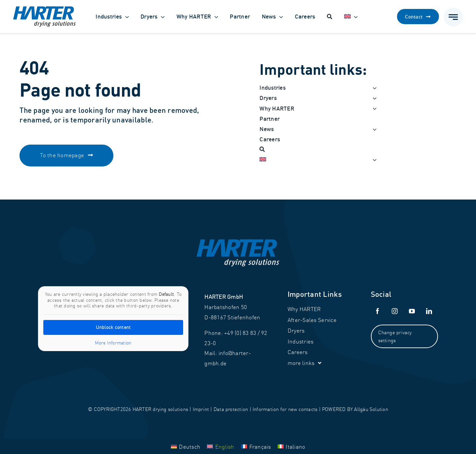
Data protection (231, 409)
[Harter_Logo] (44, 9)
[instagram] (395, 311)
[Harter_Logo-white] (238, 242)
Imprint (201, 409)
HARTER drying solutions (160, 409)
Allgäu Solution (371, 409)
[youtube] (412, 311)
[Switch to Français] (256, 446)
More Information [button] (113, 343)
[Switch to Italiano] (292, 446)
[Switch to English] (221, 446)
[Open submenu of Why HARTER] (373, 109)
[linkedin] (429, 311)
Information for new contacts (285, 409)
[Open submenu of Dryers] (373, 98)
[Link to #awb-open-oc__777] (453, 17)
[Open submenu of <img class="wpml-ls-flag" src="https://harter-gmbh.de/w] (373, 159)
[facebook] (378, 311)
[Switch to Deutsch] (186, 446)
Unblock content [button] (113, 327)
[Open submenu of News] (373, 129)
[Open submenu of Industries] (373, 88)
